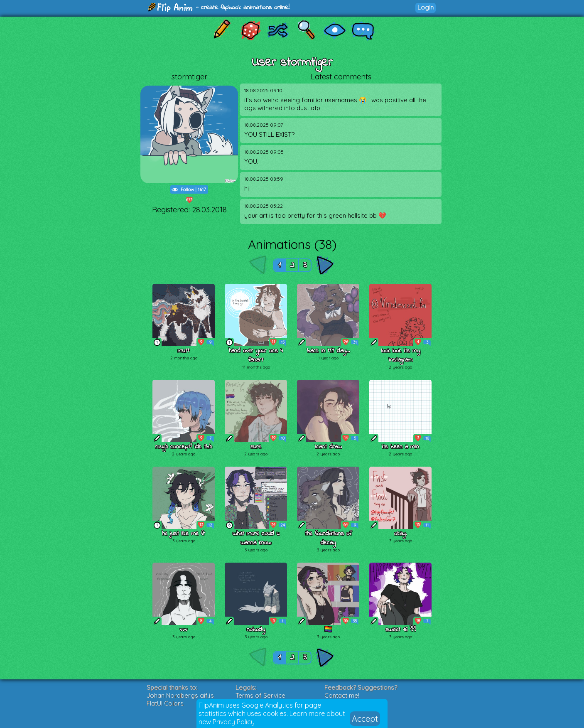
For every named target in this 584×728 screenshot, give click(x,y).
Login (426, 7)
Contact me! (342, 695)
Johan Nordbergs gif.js (180, 695)
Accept (365, 719)
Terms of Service (260, 695)
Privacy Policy (234, 722)
